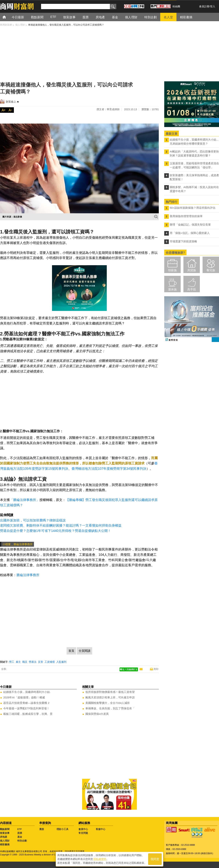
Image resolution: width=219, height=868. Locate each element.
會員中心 (83, 829)
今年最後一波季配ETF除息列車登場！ (26, 708)
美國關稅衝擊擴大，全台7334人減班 (108, 703)
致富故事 (5, 833)
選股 (42, 829)
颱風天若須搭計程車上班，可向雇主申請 (110, 697)
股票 (20, 833)
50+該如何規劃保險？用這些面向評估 (193, 208)
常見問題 (83, 833)
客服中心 (101, 829)
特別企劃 (22, 841)
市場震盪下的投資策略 (183, 241)
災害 (41, 662)
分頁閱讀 (84, 651)
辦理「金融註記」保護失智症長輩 (190, 225)
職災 (25, 662)
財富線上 (11, 102)
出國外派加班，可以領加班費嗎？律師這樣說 (33, 520)
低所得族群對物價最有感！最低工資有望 (110, 692)
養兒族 (211, 270)
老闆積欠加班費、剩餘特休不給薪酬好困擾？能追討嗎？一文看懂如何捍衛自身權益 (61, 525)
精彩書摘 (5, 845)
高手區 (192, 289)
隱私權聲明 (100, 859)
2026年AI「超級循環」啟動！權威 (24, 697)
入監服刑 (61, 662)
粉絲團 (176, 6)
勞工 (12, 662)
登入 (213, 6)
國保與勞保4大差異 (97, 714)
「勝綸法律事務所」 (25, 500)
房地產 (4, 837)
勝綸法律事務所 (28, 575)
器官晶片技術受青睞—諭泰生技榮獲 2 (26, 703)
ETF (20, 829)
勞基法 (33, 662)
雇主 (18, 662)
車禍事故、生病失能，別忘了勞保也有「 (110, 708)
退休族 (172, 289)
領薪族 (172, 270)
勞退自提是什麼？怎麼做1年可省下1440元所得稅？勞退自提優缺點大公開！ (55, 531)
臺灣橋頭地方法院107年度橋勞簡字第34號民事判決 (109, 469)
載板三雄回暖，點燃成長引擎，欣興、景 (28, 714)
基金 (20, 837)
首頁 (8, 17)
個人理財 (5, 841)
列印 (156, 669)
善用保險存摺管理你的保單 (186, 216)
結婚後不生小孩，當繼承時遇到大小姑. (27, 692)
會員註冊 (204, 6)
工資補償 (50, 662)
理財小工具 (63, 829)
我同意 (155, 859)
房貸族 (192, 270)
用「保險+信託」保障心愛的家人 (190, 233)
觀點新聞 (5, 829)
